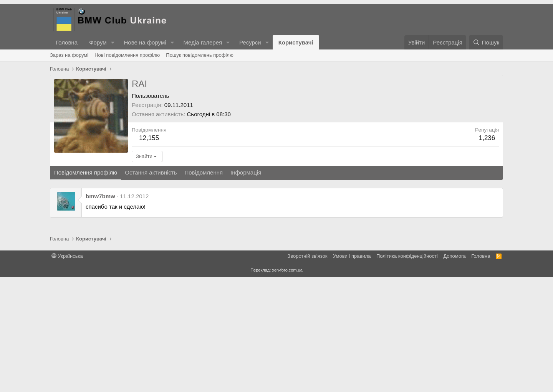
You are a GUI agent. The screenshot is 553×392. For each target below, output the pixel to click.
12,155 (149, 253)
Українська (67, 371)
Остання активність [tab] (151, 287)
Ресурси (250, 42)
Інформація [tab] (246, 287)
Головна (67, 42)
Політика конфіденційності (407, 371)
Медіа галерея (203, 42)
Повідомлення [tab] (204, 287)
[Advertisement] (315, 137)
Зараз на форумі (69, 55)
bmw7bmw (100, 311)
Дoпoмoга (454, 371)
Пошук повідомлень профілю (200, 55)
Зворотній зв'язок (307, 371)
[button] (113, 42)
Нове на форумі (145, 42)
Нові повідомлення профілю (127, 55)
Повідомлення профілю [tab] (86, 287)
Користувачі (296, 42)
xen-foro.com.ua (287, 385)
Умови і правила (352, 371)
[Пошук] (486, 42)
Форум (98, 42)
